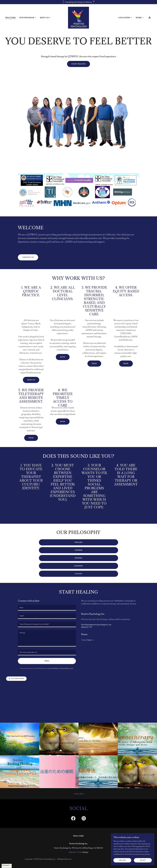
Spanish (78, 558)
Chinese (78, 550)
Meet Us (31, 380)
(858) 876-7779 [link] (87, 627)
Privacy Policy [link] (54, 668)
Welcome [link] (11, 18)
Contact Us (28, 257)
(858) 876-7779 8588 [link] (76, 852)
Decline (122, 860)
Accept (143, 860)
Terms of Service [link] (65, 668)
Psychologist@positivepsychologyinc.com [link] (96, 625)
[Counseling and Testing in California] (78, 2)
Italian (78, 574)
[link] (78, 17)
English (78, 542)
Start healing (78, 64)
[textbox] (47, 608)
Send (47, 661)
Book (63, 357)
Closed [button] (89, 640)
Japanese (78, 566)
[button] (28, 18)
